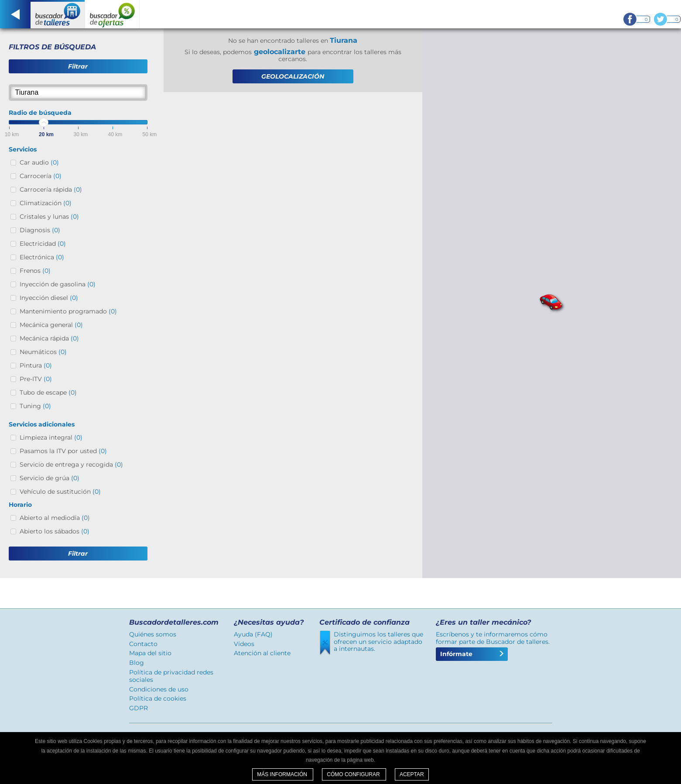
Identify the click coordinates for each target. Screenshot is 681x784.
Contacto (143, 644)
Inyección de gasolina (58, 284)
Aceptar (412, 774)
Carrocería (41, 176)
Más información (283, 774)
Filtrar (78, 66)
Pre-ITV (36, 379)
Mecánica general (51, 325)
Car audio (39, 162)
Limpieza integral (51, 437)
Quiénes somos (153, 634)
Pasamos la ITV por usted (63, 451)
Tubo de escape (48, 392)
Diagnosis (40, 230)
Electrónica (42, 257)
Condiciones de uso (159, 689)
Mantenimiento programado (68, 311)
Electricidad (43, 244)
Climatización (46, 203)
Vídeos (244, 644)
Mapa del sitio (150, 653)
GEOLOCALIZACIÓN (293, 76)
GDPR (139, 708)
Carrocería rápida (51, 189)
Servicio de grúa (50, 478)
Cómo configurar (354, 774)
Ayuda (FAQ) (253, 634)
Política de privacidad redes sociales (171, 676)
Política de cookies (158, 698)
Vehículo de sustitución (60, 492)
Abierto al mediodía (55, 518)
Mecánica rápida (49, 338)
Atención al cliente (262, 653)
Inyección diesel (49, 298)
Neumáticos (43, 352)
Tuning (35, 406)
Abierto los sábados (55, 531)
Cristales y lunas (49, 217)
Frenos (35, 271)
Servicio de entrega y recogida (71, 464)
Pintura (36, 365)
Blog (137, 663)
